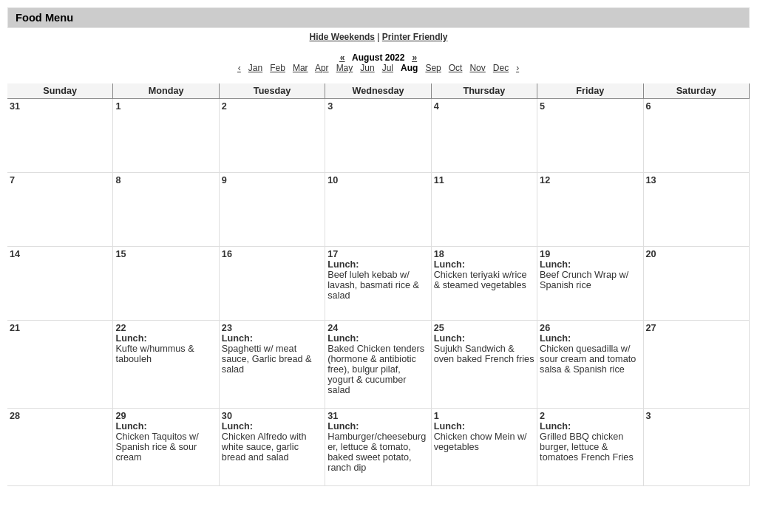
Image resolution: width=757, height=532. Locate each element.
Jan (255, 68)
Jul (388, 68)
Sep (433, 68)
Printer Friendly (415, 37)
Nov (477, 68)
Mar (301, 68)
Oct (456, 68)
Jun (367, 68)
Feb (278, 68)
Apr (322, 68)
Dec (501, 68)
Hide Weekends (342, 37)
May (345, 68)
